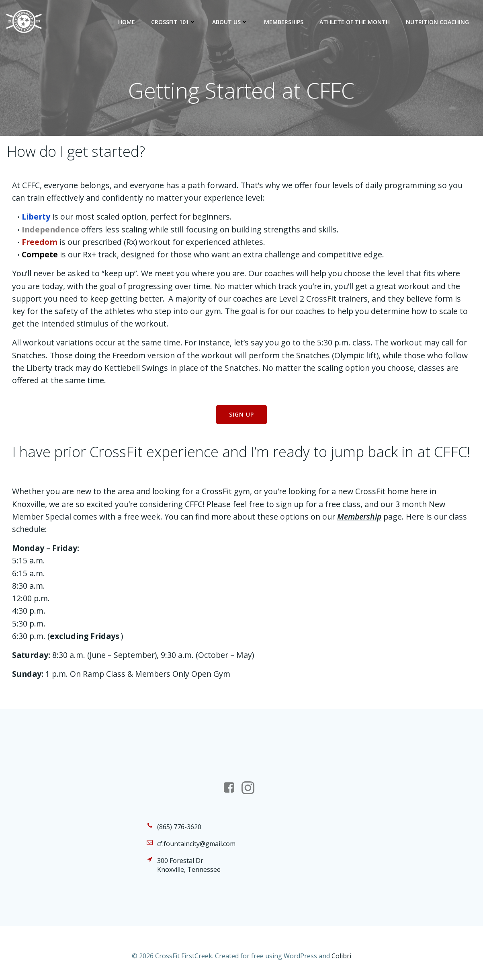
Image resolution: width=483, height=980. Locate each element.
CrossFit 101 (174, 22)
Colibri (341, 956)
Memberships (284, 22)
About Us (230, 22)
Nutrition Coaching (437, 22)
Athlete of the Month (355, 22)
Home (127, 22)
